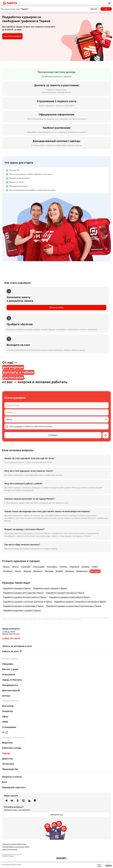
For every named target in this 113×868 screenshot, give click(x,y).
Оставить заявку (57, 308)
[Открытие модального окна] (105, 435)
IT (5, 732)
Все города (95, 571)
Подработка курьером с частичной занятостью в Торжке (27, 602)
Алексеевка (52, 567)
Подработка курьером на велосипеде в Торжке (23, 606)
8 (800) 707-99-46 (11, 639)
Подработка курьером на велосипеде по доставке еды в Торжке (74, 606)
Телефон (10, 412)
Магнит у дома (10, 669)
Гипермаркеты (10, 685)
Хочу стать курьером (12, 36)
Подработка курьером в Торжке (17, 588)
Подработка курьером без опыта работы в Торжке (25, 597)
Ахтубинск (8, 571)
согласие (18, 426)
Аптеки (6, 696)
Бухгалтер (8, 706)
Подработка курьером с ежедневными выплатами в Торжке (80, 602)
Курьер (6, 753)
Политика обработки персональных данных (16, 847)
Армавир (86, 567)
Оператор (8, 711)
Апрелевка (74, 567)
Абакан (6, 567)
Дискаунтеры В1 (11, 690)
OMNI (5, 722)
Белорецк (70, 571)
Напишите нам (57, 815)
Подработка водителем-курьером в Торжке (22, 611)
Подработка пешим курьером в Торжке (50, 588)
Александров (39, 567)
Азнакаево (26, 567)
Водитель (7, 743)
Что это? (99, 866)
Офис (5, 717)
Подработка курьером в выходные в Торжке (65, 593)
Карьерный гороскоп (14, 787)
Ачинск (18, 571)
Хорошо (109, 866)
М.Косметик (9, 675)
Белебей (59, 571)
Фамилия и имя (13, 405)
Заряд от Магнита (12, 680)
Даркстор (8, 759)
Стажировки (9, 727)
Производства (10, 769)
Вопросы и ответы (12, 777)
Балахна (27, 571)
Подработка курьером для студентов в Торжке (23, 593)
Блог (5, 782)
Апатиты (63, 567)
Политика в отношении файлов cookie (14, 844)
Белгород (49, 571)
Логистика (8, 764)
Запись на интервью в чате (17, 646)
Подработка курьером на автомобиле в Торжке (69, 597)
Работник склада (12, 748)
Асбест (95, 567)
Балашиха (38, 571)
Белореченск (82, 571)
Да (106, 9)
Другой (94, 9)
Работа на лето (12, 651)
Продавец (8, 664)
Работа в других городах (10, 849)
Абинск (15, 567)
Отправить (53, 435)
